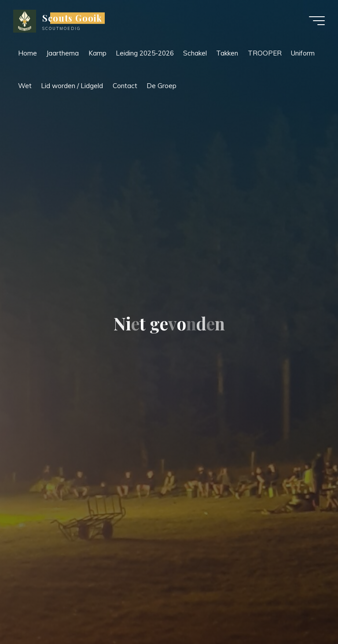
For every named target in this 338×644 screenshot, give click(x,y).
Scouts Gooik (72, 18)
